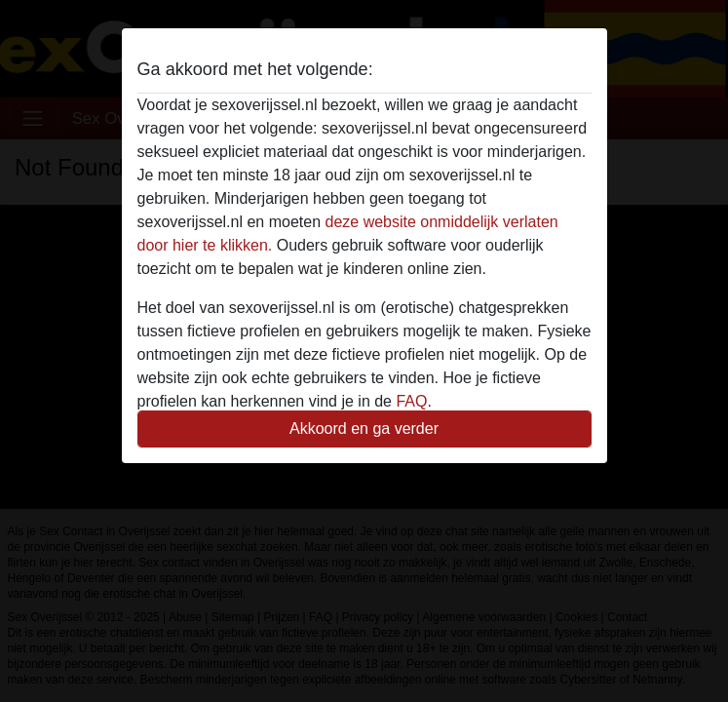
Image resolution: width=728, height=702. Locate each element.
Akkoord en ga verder (364, 429)
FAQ (411, 401)
